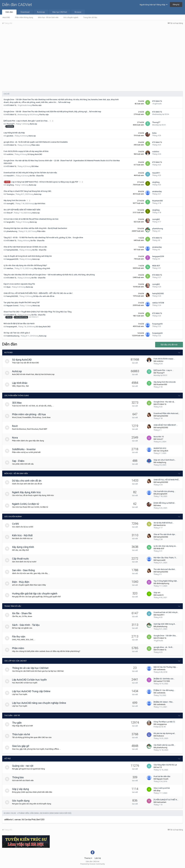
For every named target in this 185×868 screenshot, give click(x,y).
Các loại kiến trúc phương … (165, 491)
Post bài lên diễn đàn (162, 776)
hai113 (159, 767)
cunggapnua (162, 724)
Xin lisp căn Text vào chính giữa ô (17, 333)
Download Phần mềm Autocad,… (167, 413)
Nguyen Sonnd (12, 306)
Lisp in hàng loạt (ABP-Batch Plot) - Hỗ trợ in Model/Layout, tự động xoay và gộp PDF (45, 182)
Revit (16, 426)
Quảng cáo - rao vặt (24, 766)
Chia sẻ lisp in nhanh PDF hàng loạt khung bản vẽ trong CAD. (28, 191)
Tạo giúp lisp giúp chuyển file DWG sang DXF (22, 302)
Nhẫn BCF (156, 266)
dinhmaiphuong (163, 583)
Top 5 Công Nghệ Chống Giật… (166, 581)
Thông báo (19, 777)
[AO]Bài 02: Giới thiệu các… (164, 679)
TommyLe (10, 194)
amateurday (157, 191)
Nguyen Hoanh (162, 779)
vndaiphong (161, 462)
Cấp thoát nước (22, 559)
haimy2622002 (12, 250)
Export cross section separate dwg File (19, 284)
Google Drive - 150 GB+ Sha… (165, 636)
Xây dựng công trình (42, 268)
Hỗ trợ (7, 759)
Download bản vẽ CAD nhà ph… (166, 612)
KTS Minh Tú (11, 105)
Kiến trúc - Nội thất (24, 535)
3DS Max (35, 166)
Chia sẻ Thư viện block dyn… (165, 534)
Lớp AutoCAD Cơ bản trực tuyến (31, 680)
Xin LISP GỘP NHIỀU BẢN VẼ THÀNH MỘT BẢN (22, 210)
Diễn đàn (9, 12)
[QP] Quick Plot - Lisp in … (164, 370)
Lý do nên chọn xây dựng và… (165, 546)
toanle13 (160, 595)
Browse (78, 12)
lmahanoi (160, 736)
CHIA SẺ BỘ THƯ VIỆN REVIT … (166, 425)
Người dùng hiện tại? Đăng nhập (154, 5)
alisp (158, 791)
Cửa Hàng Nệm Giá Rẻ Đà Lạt (165, 765)
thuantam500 (157, 201)
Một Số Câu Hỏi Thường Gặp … (166, 667)
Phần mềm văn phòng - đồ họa (30, 414)
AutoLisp (41, 12)
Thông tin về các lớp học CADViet (32, 668)
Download (25, 12)
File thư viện (37, 105)
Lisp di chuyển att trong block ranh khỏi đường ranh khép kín (28, 256)
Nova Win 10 (159, 437)
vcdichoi (10, 154)
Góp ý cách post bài (162, 788)
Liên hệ (98, 858)
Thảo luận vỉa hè (22, 734)
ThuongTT (11, 124)
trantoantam (161, 802)
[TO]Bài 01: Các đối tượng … (164, 690)
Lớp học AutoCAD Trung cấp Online (32, 691)
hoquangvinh (12, 327)
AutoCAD (6, 17)
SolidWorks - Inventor (25, 449)
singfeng (10, 185)
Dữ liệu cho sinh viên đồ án (44, 296)
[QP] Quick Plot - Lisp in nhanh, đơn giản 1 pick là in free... (26, 121)
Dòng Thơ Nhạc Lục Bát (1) (164, 722)
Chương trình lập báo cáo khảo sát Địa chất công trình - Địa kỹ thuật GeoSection (35, 228)
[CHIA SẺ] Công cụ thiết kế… (165, 503)
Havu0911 (10, 176)
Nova (16, 438)
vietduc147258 (158, 303)
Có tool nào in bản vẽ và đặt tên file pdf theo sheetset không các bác (31, 219)
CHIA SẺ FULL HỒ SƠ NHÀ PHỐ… (167, 480)
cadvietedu (161, 670)
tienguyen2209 (12, 259)
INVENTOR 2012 (160, 448)
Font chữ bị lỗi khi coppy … (164, 359)
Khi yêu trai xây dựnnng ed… (165, 733)
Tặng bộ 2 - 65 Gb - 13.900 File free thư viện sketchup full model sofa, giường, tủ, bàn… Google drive (43, 238)
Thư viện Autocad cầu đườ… (165, 569)
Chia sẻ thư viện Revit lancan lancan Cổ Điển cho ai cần (25, 247)
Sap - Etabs (19, 461)
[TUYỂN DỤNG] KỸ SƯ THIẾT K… (166, 800)
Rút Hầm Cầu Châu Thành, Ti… (165, 558)
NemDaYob (161, 525)
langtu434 (10, 222)
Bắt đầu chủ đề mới (169, 345)
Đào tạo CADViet (60, 12)
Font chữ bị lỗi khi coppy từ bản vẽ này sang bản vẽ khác (26, 151)
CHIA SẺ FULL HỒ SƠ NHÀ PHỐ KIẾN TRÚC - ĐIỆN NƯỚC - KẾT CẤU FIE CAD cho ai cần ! (38, 293)
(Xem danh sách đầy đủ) (60, 813)
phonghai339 (162, 494)
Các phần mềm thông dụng (17, 396)
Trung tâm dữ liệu (90, 17)
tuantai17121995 (163, 681)
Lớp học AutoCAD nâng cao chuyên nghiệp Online (40, 703)
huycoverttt (161, 560)
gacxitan (10, 136)
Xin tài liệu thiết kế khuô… (164, 523)
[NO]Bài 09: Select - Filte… (164, 702)
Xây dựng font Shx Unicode (15, 200)
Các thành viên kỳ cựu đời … (165, 745)
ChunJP (10, 213)
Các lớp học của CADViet (16, 661)
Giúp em (157, 593)
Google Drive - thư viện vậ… (164, 402)
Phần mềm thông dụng (24, 17)
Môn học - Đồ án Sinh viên (48, 17)
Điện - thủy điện (22, 582)
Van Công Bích (162, 451)
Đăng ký (176, 4)
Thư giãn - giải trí (12, 715)
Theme (88, 858)
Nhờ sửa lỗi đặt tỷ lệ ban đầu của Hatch (19, 324)
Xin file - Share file (37, 176)
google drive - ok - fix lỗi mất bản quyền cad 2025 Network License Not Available (36, 142)
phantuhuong (12, 231)
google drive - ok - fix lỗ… (164, 647)
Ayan (9, 287)
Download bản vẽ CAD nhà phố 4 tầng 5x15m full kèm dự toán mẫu (30, 173)
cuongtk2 (10, 203)
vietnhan (10, 268)
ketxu (154, 133)
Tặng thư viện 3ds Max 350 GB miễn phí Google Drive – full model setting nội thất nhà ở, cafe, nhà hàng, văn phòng (49, 275)
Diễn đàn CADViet (17, 5)
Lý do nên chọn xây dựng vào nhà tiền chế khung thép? (25, 265)
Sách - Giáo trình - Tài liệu (27, 625)
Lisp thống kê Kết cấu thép (14, 133)
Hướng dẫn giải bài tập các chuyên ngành (36, 594)
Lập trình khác (40, 203)
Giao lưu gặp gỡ (22, 746)
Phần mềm (36, 145)
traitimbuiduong (13, 336)
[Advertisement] (93, 47)
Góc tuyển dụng (22, 801)
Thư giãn (18, 723)
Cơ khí (17, 524)
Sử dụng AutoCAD (35, 154)
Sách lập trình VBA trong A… (165, 624)
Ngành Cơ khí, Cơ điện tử (27, 504)
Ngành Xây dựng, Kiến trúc (28, 492)
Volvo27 (160, 439)
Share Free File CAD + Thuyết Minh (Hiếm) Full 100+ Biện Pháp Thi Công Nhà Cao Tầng (38, 312)
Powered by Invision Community (93, 864)
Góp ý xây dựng (22, 789)
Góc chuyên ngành (71, 17)
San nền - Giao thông (25, 570)
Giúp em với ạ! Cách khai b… (165, 460)
